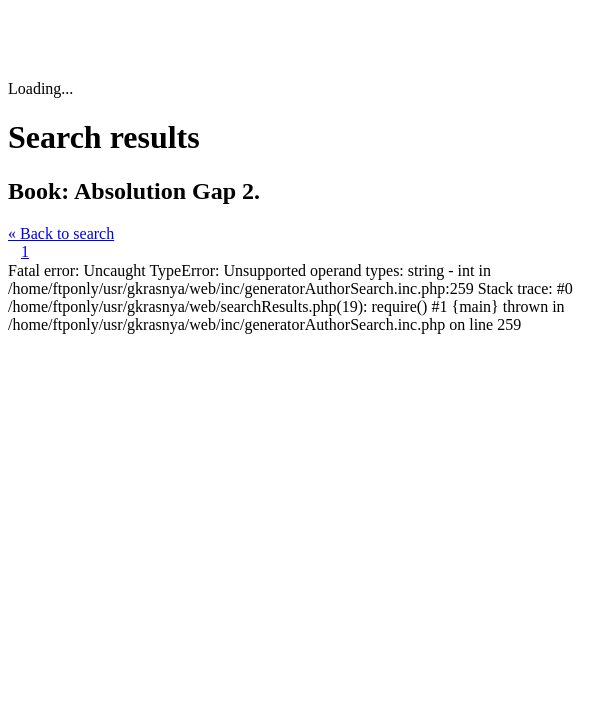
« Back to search (61, 233)
